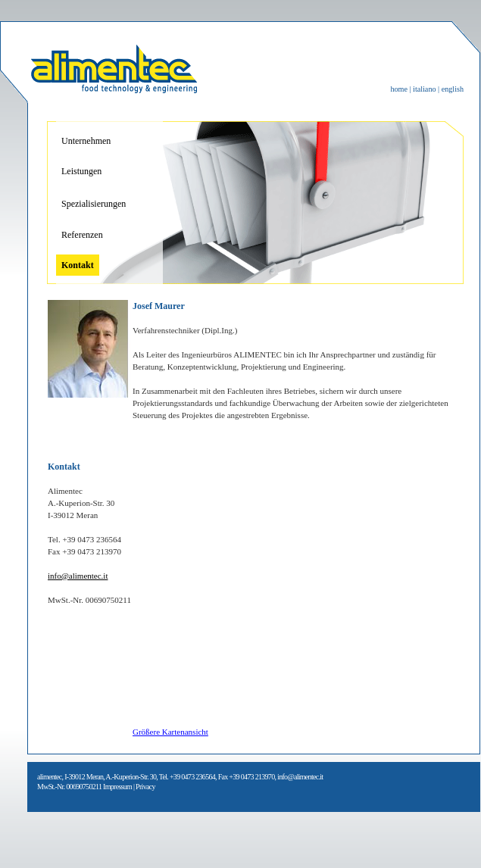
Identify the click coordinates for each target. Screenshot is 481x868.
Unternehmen (86, 141)
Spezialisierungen (94, 204)
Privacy (145, 787)
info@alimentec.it (78, 576)
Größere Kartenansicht (170, 732)
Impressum (117, 787)
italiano (425, 89)
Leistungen (81, 171)
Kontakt (78, 265)
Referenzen (82, 235)
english (453, 89)
